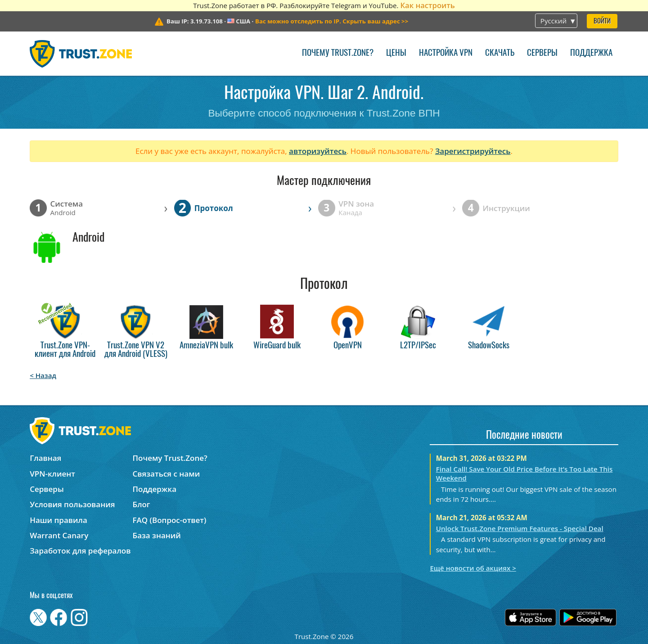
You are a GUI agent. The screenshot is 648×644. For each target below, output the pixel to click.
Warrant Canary (59, 535)
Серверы (542, 53)
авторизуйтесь (318, 151)
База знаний (157, 535)
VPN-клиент (52, 474)
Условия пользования (72, 504)
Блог (142, 504)
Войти (602, 21)
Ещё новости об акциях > (473, 568)
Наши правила (58, 520)
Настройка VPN (446, 53)
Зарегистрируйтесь (473, 151)
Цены (396, 53)
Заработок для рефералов (80, 551)
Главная (45, 458)
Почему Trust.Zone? (338, 53)
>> (332, 21)
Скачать (500, 53)
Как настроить (427, 5)
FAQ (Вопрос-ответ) (170, 520)
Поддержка (591, 53)
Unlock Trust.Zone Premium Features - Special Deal (520, 528)
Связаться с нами (166, 474)
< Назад (43, 375)
